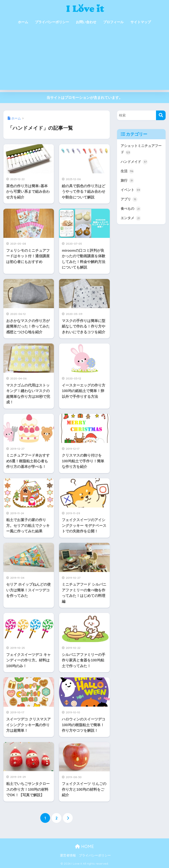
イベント (131, 190)
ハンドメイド (135, 162)
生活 (128, 171)
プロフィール (113, 22)
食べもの (131, 210)
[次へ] (68, 818)
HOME (84, 846)
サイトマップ (141, 22)
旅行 (128, 181)
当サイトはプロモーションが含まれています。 (84, 98)
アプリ (129, 200)
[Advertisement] (84, 60)
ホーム (23, 22)
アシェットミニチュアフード (141, 149)
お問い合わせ (86, 22)
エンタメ (131, 219)
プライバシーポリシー (52, 22)
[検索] (161, 115)
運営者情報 (68, 855)
